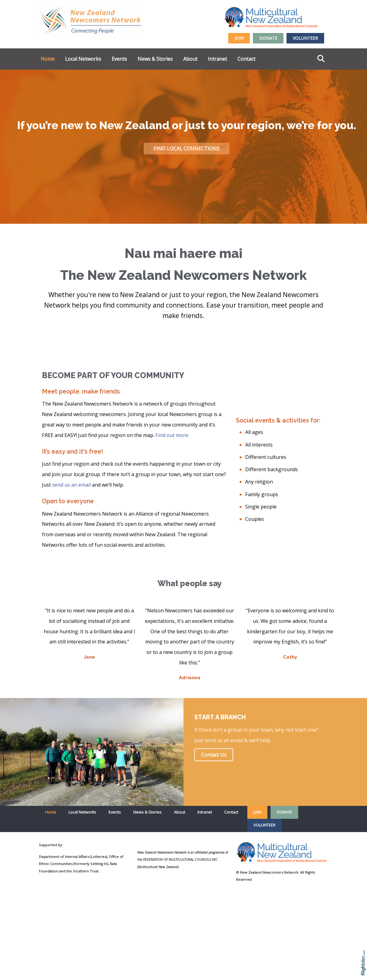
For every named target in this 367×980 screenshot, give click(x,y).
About (190, 59)
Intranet (217, 59)
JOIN (239, 38)
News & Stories (155, 59)
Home (48, 59)
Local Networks (83, 59)
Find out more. (172, 435)
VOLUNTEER (305, 38)
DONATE (268, 38)
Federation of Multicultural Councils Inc (180, 860)
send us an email (71, 485)
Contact (246, 59)
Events (119, 59)
